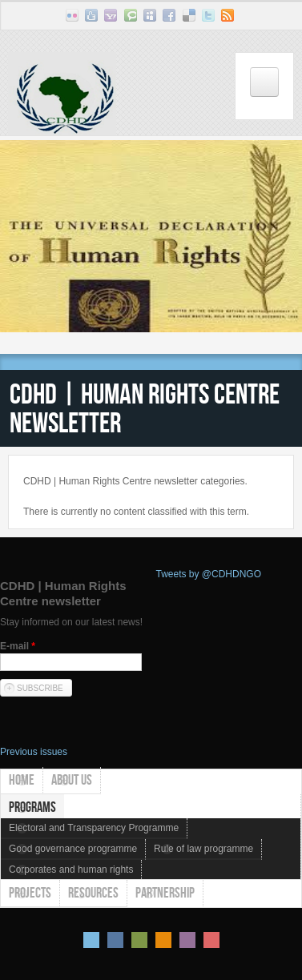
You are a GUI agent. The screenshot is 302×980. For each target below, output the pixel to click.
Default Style (91, 940)
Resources (93, 893)
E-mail (18, 646)
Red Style (211, 940)
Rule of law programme (203, 849)
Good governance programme (73, 849)
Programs (32, 807)
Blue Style (115, 940)
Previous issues (34, 752)
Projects (30, 893)
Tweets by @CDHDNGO (209, 574)
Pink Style (187, 940)
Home (22, 780)
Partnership (165, 893)
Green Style (139, 940)
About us (72, 780)
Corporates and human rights (71, 870)
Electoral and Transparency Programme (94, 828)
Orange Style (163, 940)
